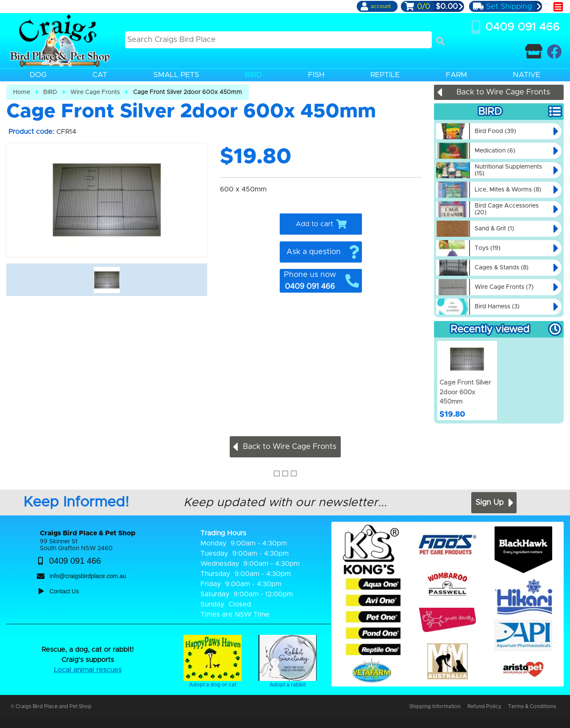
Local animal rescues (88, 670)
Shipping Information (435, 706)
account (381, 6)
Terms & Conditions (532, 706)
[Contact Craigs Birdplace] (534, 51)
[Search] (440, 41)
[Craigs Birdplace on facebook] (554, 51)
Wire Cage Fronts (95, 92)
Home (22, 92)
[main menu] (558, 7)
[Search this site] (278, 40)
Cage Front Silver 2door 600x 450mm (188, 92)
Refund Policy (484, 706)
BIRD (50, 92)
